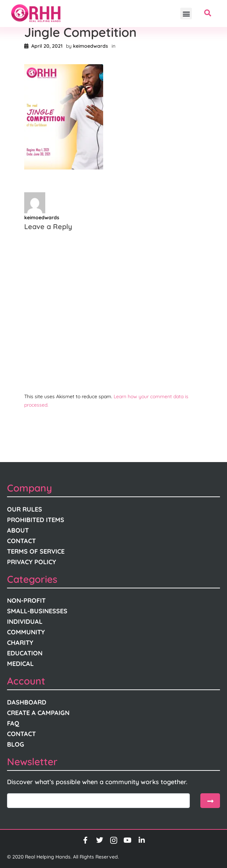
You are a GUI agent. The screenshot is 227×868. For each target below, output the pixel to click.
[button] (186, 14)
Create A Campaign (38, 713)
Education (25, 653)
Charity (20, 643)
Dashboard (27, 702)
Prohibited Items (36, 520)
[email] (98, 801)
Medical (20, 664)
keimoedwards (91, 46)
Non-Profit (26, 600)
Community (26, 632)
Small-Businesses (37, 611)
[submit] (210, 801)
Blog (16, 744)
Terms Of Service (36, 551)
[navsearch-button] (208, 14)
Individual (25, 622)
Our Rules (25, 509)
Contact (21, 541)
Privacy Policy (32, 562)
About (18, 530)
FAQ (13, 723)
